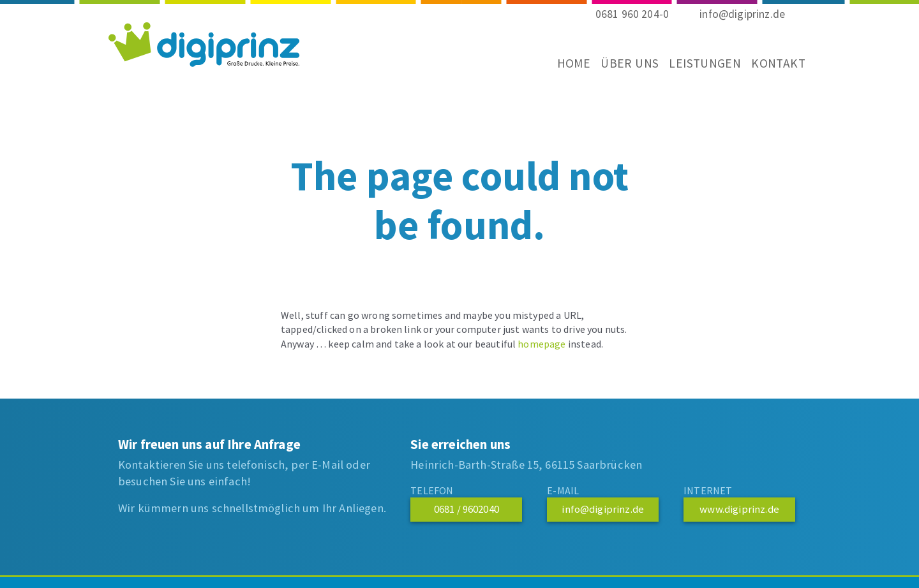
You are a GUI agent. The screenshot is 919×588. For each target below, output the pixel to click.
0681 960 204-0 (632, 22)
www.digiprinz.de (739, 509)
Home (564, 71)
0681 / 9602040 (467, 509)
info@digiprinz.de (742, 22)
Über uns (620, 71)
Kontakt (769, 71)
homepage (542, 344)
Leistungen (695, 71)
